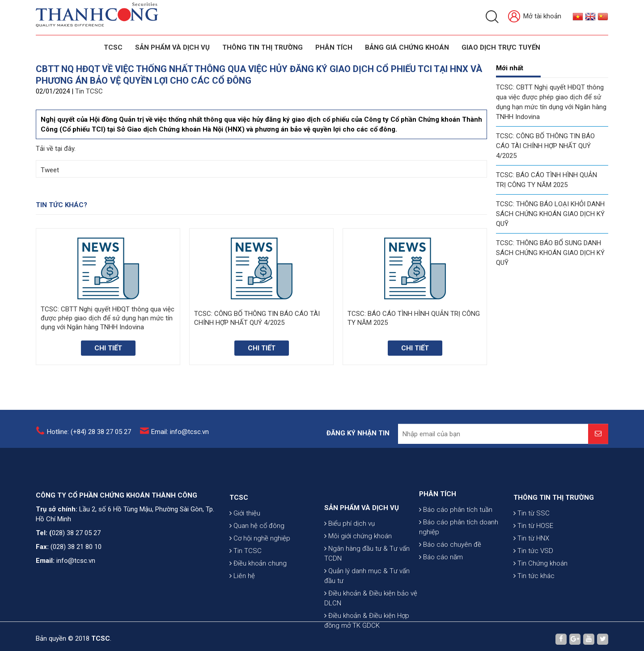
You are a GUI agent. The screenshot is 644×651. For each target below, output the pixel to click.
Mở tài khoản (535, 17)
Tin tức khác (534, 597)
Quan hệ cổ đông (257, 547)
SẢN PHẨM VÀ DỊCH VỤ (172, 47)
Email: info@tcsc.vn (180, 435)
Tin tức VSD (533, 572)
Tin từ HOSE (533, 547)
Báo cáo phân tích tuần (456, 527)
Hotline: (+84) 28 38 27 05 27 (89, 435)
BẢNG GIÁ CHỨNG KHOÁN (407, 47)
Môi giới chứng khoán (358, 566)
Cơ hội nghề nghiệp (260, 559)
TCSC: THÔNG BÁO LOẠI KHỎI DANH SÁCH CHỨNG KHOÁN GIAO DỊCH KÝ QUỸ (550, 214)
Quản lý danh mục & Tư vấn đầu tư (367, 606)
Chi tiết (108, 348)
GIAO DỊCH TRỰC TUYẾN (501, 47)
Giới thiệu (245, 534)
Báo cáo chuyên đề (450, 562)
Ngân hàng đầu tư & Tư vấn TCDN (367, 583)
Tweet (50, 170)
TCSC (113, 47)
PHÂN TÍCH (438, 511)
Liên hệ (242, 597)
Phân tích (334, 47)
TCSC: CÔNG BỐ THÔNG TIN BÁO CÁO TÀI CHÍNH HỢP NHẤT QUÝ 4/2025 (545, 146)
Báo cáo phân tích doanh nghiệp (459, 545)
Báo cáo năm (441, 574)
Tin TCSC (89, 91)
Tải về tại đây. (56, 149)
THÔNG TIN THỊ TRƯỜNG (263, 47)
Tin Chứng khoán (540, 584)
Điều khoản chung (258, 584)
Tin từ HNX (531, 559)
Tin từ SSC (532, 534)
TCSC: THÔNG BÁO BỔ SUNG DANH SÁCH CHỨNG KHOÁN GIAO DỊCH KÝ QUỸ (550, 253)
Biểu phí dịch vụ (350, 553)
